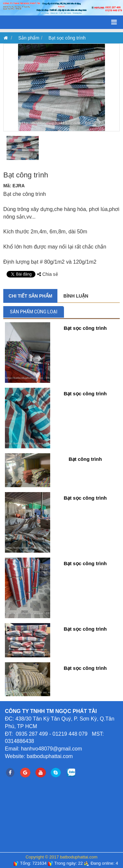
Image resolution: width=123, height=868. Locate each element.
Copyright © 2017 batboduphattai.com (61, 857)
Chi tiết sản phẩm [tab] (30, 296)
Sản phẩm (29, 38)
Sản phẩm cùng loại (34, 312)
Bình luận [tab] (76, 296)
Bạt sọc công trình (67, 38)
